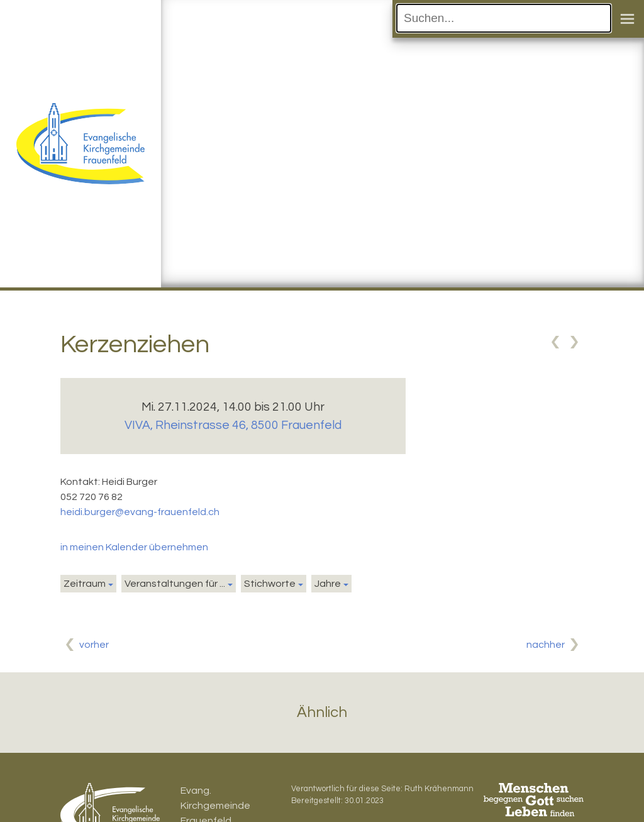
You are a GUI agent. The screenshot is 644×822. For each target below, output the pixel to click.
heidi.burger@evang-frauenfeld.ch (140, 512)
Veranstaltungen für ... (175, 584)
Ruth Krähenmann (439, 789)
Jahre (328, 584)
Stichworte (270, 584)
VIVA (233, 425)
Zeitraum (85, 584)
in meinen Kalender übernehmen (134, 547)
